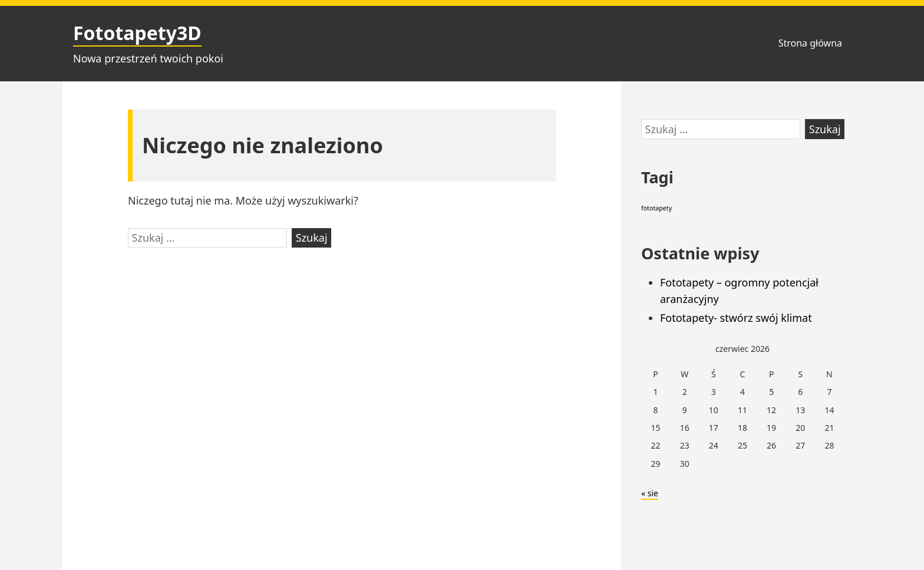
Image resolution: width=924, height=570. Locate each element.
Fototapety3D (137, 33)
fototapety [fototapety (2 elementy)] (656, 208)
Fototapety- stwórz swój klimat (736, 318)
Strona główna (810, 43)
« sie (650, 493)
